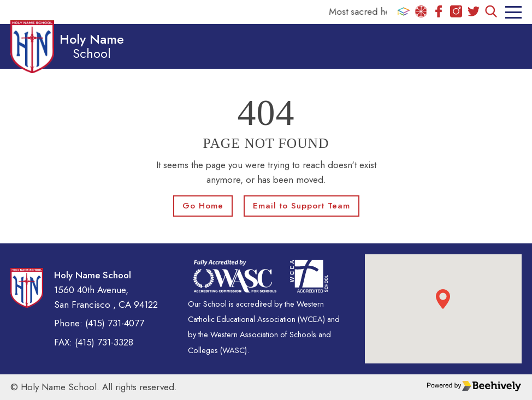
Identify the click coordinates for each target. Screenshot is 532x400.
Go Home (203, 206)
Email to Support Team (302, 206)
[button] (443, 299)
